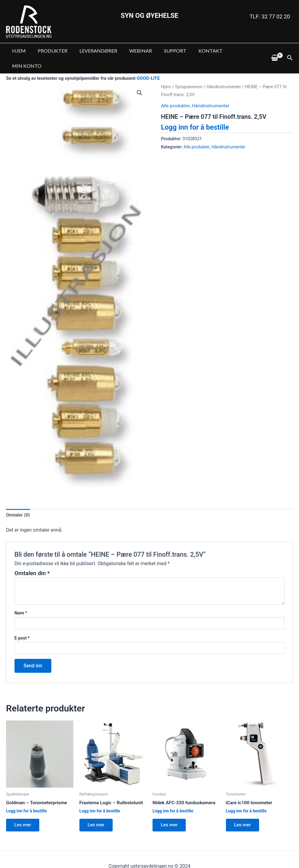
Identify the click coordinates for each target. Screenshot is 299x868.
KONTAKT (197, 51)
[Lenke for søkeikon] (290, 51)
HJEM (18, 51)
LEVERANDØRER (92, 51)
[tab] (18, 500)
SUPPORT (164, 51)
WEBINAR (132, 51)
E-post (22, 623)
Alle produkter (176, 91)
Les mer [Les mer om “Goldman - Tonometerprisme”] (24, 811)
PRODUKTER (49, 51)
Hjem (166, 72)
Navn (21, 598)
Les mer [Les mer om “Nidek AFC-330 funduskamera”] (170, 811)
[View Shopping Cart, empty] (275, 51)
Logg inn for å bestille (196, 112)
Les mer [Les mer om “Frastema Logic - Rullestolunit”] (97, 811)
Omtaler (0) (18, 500)
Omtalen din (32, 558)
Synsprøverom (190, 72)
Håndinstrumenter (226, 72)
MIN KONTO (234, 51)
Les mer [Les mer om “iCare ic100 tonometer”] (244, 811)
